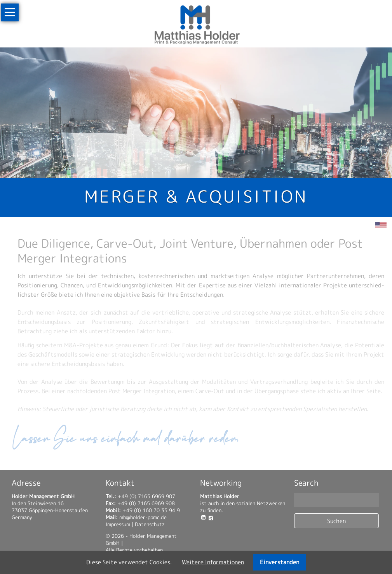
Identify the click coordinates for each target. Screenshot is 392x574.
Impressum (118, 524)
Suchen (336, 521)
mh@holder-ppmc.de (143, 517)
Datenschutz (150, 524)
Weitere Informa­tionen (213, 562)
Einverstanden (280, 562)
